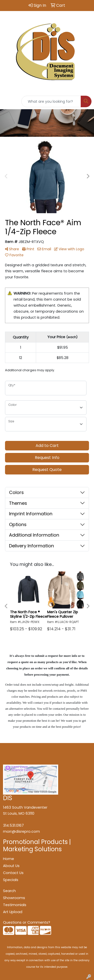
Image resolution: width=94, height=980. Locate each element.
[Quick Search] (51, 101)
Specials (11, 880)
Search (9, 891)
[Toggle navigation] (8, 101)
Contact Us (13, 873)
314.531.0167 (13, 825)
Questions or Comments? (27, 922)
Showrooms (14, 898)
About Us (11, 866)
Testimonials (15, 905)
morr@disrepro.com (21, 831)
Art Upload (13, 912)
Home (9, 859)
